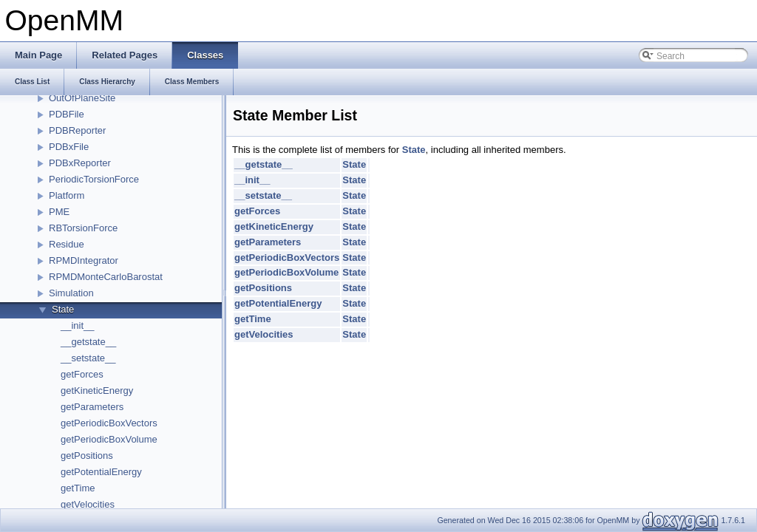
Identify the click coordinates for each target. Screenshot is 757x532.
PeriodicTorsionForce (94, 179)
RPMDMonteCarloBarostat (106, 277)
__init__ (78, 325)
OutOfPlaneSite (82, 98)
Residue (67, 244)
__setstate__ (88, 358)
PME (59, 212)
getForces (82, 374)
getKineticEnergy (97, 391)
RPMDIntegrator (84, 260)
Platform (67, 195)
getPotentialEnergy (101, 472)
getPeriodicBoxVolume (109, 439)
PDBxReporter (80, 163)
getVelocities (88, 504)
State (63, 309)
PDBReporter (77, 130)
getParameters (92, 407)
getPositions (87, 456)
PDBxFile (69, 147)
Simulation (71, 293)
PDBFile (67, 114)
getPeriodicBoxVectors (109, 423)
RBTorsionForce (83, 228)
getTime (78, 488)
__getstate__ (88, 342)
